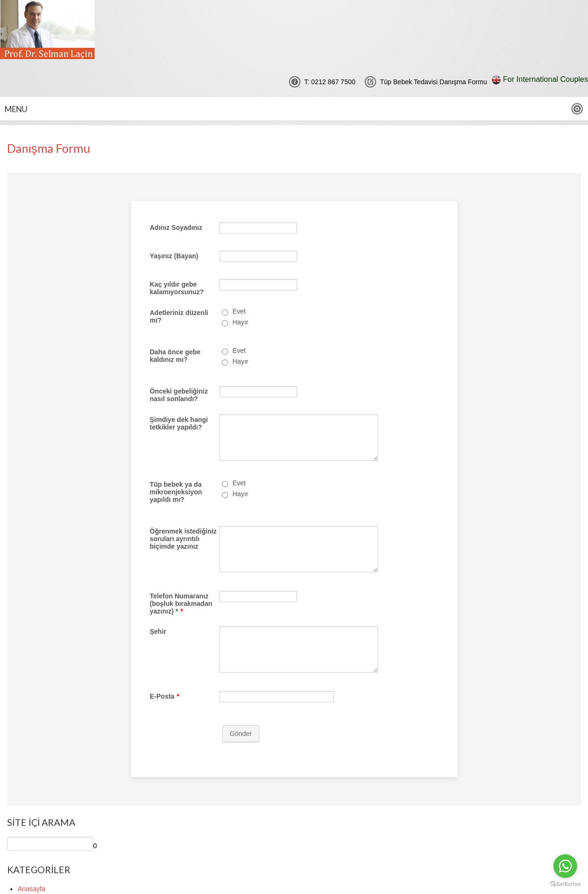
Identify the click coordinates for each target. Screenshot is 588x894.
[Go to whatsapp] (565, 866)
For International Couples (545, 79)
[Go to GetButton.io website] (565, 884)
